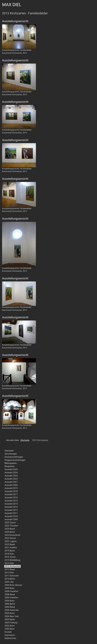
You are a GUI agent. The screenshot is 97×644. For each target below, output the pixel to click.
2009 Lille (9, 582)
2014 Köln (9, 563)
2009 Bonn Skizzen (13, 585)
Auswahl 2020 (11, 485)
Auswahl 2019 (11, 488)
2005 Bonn (10, 613)
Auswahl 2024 (11, 473)
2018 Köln (9, 554)
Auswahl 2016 (11, 498)
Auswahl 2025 (11, 469)
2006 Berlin (10, 604)
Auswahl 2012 (11, 510)
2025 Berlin (10, 532)
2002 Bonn (10, 626)
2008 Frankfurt (11, 591)
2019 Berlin (10, 551)
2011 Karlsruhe (12, 576)
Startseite (9, 451)
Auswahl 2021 (11, 482)
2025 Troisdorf (11, 526)
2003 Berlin (10, 619)
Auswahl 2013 (11, 507)
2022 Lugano (11, 541)
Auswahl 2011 (11, 513)
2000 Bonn (10, 629)
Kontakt (8, 632)
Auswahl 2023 (11, 476)
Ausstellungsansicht (15, 21)
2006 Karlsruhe (12, 610)
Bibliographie (11, 463)
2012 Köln (9, 573)
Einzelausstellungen (14, 457)
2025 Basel (10, 529)
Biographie (10, 466)
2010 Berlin (10, 579)
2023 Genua (10, 538)
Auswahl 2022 (11, 479)
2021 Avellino (11, 548)
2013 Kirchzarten (12, 566)
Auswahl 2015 (11, 501)
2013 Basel (10, 569)
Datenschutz (10, 638)
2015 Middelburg (12, 560)
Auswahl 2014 (11, 504)
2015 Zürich (10, 557)
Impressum (10, 635)
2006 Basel (10, 607)
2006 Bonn (10, 601)
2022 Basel (10, 544)
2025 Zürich (10, 523)
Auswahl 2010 (11, 516)
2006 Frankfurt (11, 598)
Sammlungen (11, 454)
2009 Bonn (10, 588)
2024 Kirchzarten (12, 535)
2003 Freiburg (11, 623)
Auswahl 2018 (11, 491)
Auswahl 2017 (11, 494)
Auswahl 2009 (11, 519)
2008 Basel (10, 594)
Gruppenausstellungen (15, 460)
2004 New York (12, 616)
